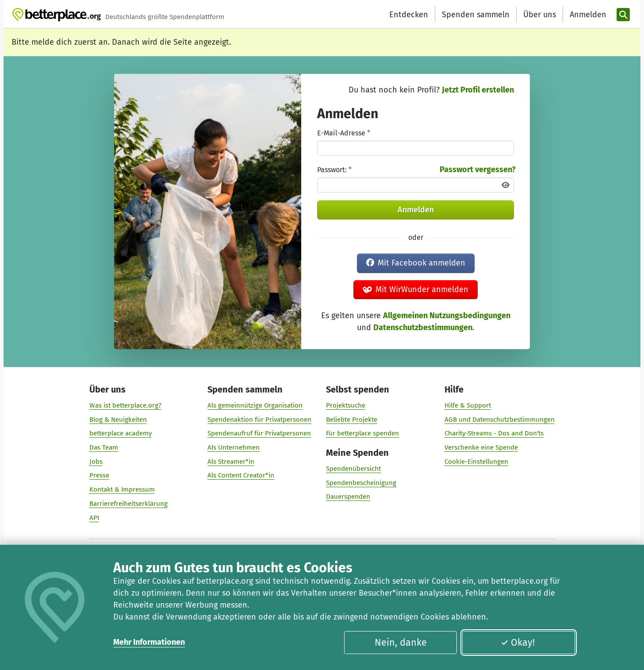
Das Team (104, 447)
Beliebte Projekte (352, 419)
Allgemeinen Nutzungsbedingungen (447, 316)
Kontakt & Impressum (122, 489)
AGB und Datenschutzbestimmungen (500, 419)
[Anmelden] (587, 15)
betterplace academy (121, 433)
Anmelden (416, 210)
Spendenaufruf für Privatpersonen (259, 433)
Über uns (540, 15)
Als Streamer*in (231, 461)
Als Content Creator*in (241, 475)
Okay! (518, 643)
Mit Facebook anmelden (416, 263)
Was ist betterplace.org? (125, 405)
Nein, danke (401, 643)
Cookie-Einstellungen (476, 461)
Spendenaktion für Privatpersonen (259, 419)
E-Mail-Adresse (344, 133)
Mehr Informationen (149, 642)
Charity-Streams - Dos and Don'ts (494, 433)
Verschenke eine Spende (481, 447)
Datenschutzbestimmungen (423, 327)
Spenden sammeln (476, 15)
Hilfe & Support (468, 405)
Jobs (96, 461)
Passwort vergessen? (478, 169)
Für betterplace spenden (362, 433)
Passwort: (334, 170)
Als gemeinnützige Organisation (255, 405)
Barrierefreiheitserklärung (128, 503)
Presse (99, 475)
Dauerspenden (348, 497)
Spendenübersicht (353, 469)
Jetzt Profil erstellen (478, 90)
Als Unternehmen (234, 447)
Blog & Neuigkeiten (118, 419)
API (94, 517)
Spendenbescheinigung (361, 482)
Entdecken (409, 15)
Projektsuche (346, 405)
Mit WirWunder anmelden (416, 289)
